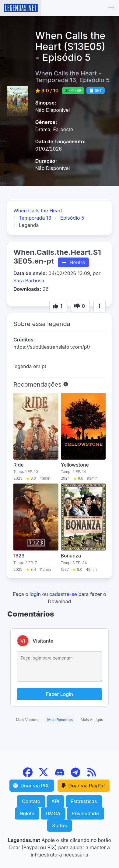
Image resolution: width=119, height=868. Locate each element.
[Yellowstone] (83, 437)
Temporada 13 (35, 218)
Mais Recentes (60, 720)
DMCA (53, 813)
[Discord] (60, 775)
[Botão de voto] (58, 306)
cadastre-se (63, 594)
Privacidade (85, 813)
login (35, 594)
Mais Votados (28, 720)
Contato (31, 801)
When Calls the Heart (38, 211)
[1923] (36, 528)
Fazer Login (60, 694)
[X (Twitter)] (44, 775)
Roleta (27, 813)
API (55, 801)
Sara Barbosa (29, 281)
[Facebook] (28, 775)
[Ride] (36, 437)
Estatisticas (84, 801)
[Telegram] (76, 775)
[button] (111, 8)
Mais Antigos (92, 720)
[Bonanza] (83, 528)
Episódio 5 (72, 218)
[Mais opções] (100, 306)
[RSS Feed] (92, 775)
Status (60, 826)
